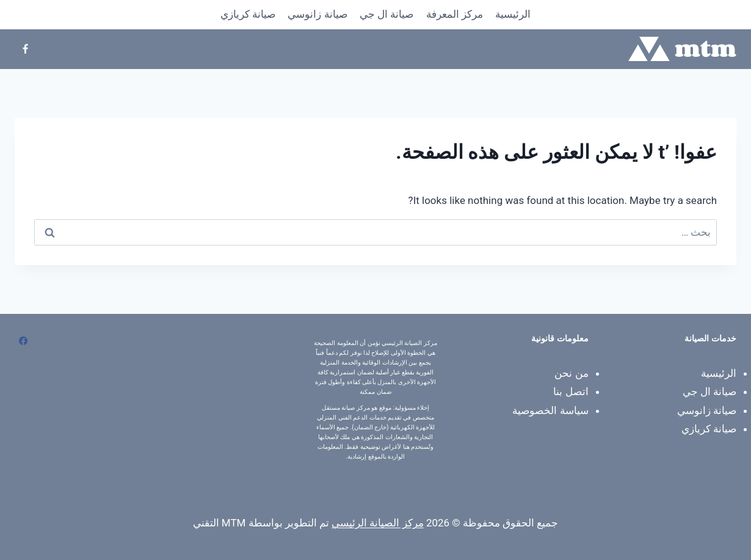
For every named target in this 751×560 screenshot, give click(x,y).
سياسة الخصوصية (550, 410)
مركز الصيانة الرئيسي (377, 523)
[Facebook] (25, 49)
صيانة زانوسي (317, 14)
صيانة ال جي (386, 14)
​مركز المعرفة (455, 14)
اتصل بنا (571, 391)
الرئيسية (513, 14)
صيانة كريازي (248, 14)
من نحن (571, 373)
